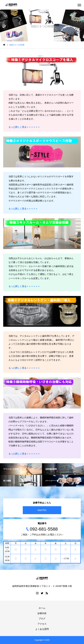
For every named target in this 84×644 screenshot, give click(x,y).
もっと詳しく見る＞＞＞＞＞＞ (24, 368)
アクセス (42, 624)
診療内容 (42, 613)
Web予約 (42, 510)
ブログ (42, 619)
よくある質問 (42, 629)
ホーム (42, 608)
